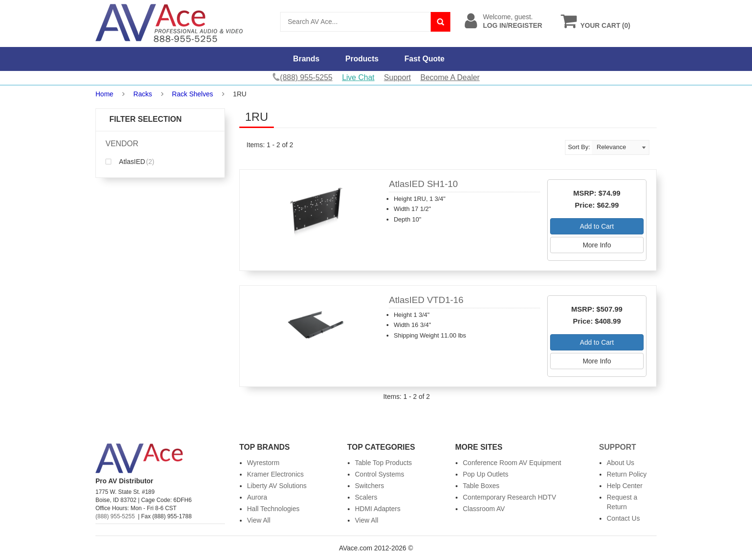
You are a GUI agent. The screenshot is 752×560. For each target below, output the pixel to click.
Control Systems (380, 474)
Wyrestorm (263, 463)
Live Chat (358, 77)
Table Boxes (481, 486)
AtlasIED (130, 162)
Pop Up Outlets (486, 474)
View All (259, 520)
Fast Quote (424, 59)
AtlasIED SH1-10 (423, 184)
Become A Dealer (450, 77)
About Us (621, 463)
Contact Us (623, 518)
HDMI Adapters (378, 509)
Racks (143, 94)
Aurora (257, 497)
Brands (306, 59)
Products (362, 59)
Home (104, 94)
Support (398, 77)
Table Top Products (383, 463)
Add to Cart (597, 226)
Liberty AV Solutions (277, 486)
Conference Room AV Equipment (512, 463)
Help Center (625, 486)
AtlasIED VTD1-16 (426, 300)
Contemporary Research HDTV (510, 497)
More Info (597, 245)
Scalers (366, 497)
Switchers (370, 486)
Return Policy (627, 474)
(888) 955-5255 (115, 516)
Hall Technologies (273, 509)
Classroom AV (484, 509)
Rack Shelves (193, 94)
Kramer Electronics (275, 474)
